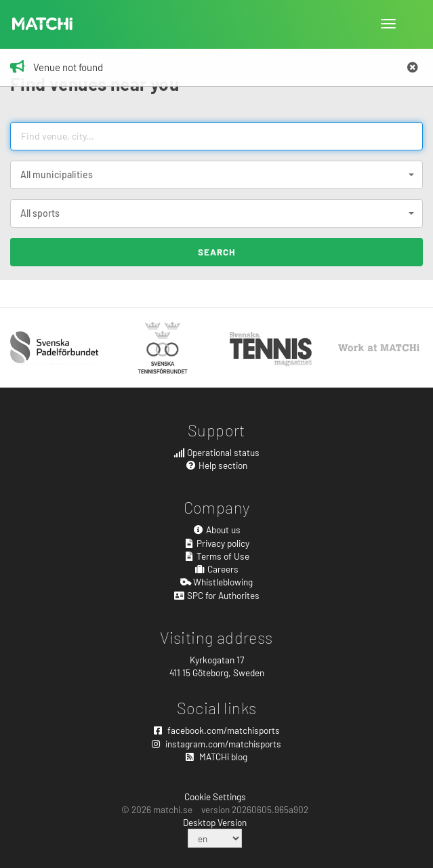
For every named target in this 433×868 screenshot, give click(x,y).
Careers (217, 569)
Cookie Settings (215, 797)
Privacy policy (217, 543)
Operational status (216, 452)
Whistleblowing (217, 582)
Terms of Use (217, 556)
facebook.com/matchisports (217, 730)
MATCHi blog (216, 757)
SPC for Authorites (216, 595)
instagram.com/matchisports (216, 744)
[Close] (413, 68)
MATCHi (43, 24)
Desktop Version (215, 822)
